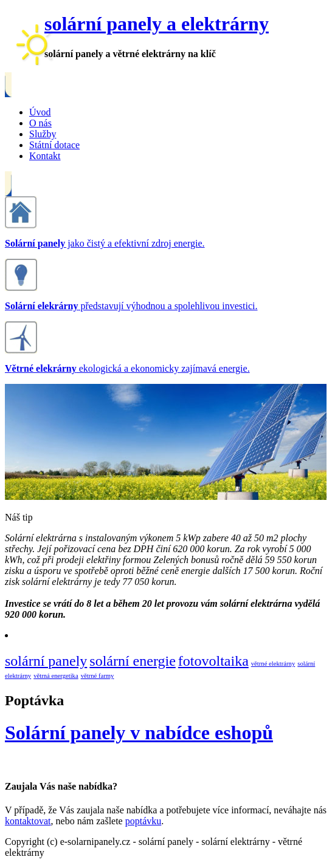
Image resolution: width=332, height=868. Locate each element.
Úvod (40, 112)
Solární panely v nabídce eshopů (139, 733)
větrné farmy (98, 676)
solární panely (46, 661)
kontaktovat (28, 821)
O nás (40, 123)
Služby (43, 134)
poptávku (144, 821)
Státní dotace (54, 145)
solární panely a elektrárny (157, 24)
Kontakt (45, 156)
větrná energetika (56, 676)
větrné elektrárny (273, 664)
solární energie (133, 661)
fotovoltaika (213, 661)
